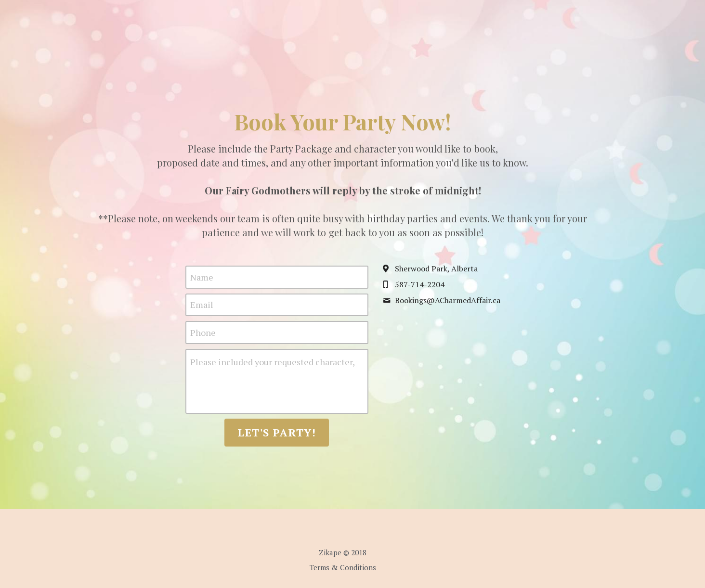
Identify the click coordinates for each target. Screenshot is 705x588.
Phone (213, 332)
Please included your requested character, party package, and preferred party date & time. (283, 362)
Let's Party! (287, 432)
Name (211, 277)
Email (211, 305)
